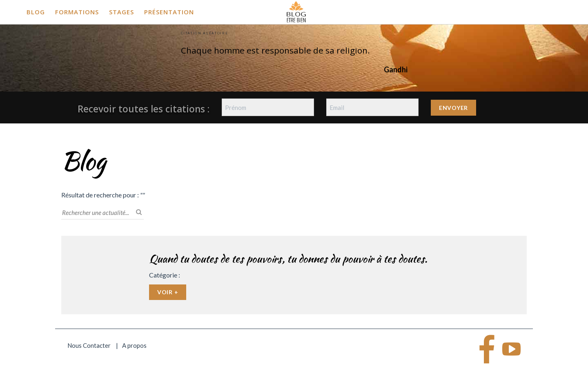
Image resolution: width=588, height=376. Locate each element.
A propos (134, 345)
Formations (77, 12)
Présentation (169, 12)
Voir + (168, 292)
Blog (36, 12)
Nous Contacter (89, 345)
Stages (121, 12)
